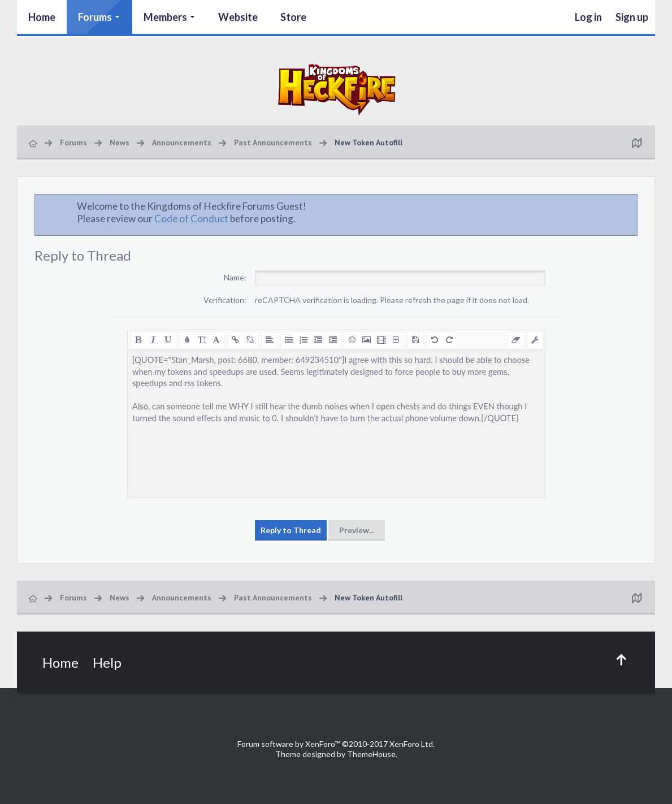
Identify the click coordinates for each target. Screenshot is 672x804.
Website (238, 17)
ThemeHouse (371, 754)
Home (42, 17)
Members (165, 17)
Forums (95, 17)
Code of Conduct (191, 219)
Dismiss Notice (630, 206)
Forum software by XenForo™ (336, 744)
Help (107, 662)
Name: (235, 277)
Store (293, 17)
